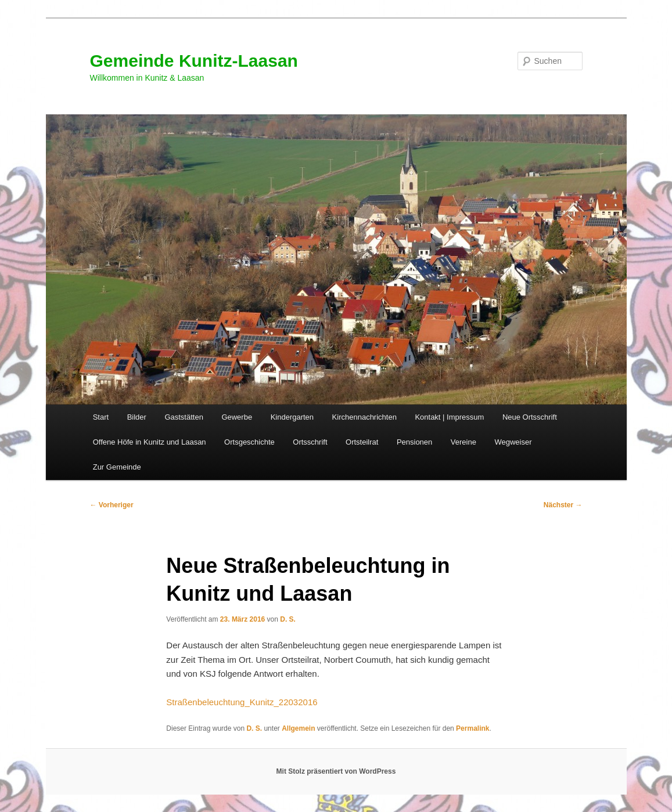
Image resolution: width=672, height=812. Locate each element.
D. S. (288, 619)
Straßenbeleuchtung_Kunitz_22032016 (242, 702)
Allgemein (298, 728)
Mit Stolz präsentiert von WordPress (336, 771)
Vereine (463, 442)
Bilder (137, 417)
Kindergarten (292, 417)
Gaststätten (184, 417)
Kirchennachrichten (364, 417)
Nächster (563, 505)
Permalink (472, 728)
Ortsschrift (310, 442)
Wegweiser (513, 442)
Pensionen (414, 442)
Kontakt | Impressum (449, 417)
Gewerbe (237, 417)
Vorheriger (112, 505)
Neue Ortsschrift (530, 417)
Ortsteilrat (362, 442)
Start (101, 417)
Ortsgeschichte (249, 442)
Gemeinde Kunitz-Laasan (194, 61)
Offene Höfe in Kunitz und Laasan (150, 442)
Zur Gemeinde (117, 467)
